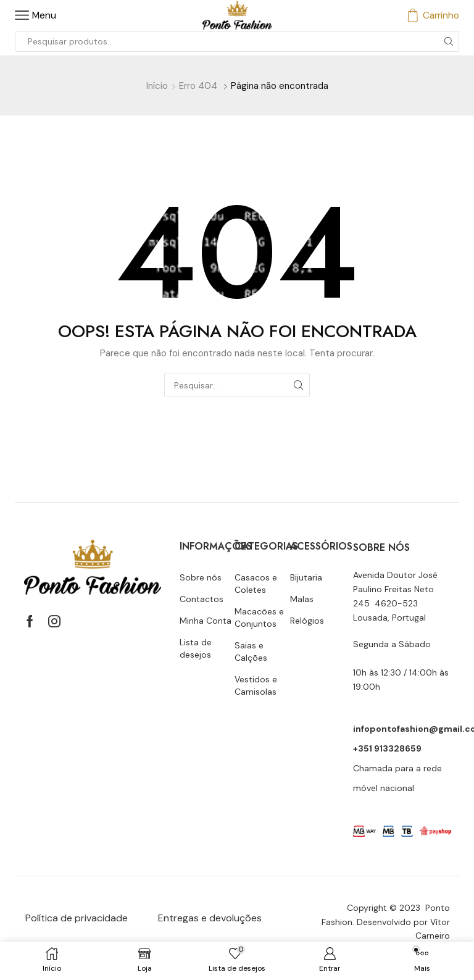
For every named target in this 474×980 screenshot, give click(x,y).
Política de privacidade (77, 918)
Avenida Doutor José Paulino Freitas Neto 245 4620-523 (395, 589)
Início (157, 86)
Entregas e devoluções (210, 918)
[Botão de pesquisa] (449, 41)
